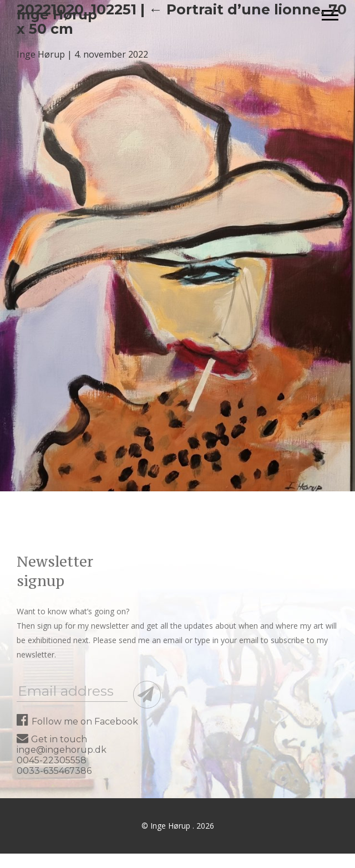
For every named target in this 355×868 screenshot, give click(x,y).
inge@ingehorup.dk (62, 750)
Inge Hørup (41, 54)
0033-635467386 (54, 771)
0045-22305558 (52, 760)
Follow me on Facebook (77, 721)
